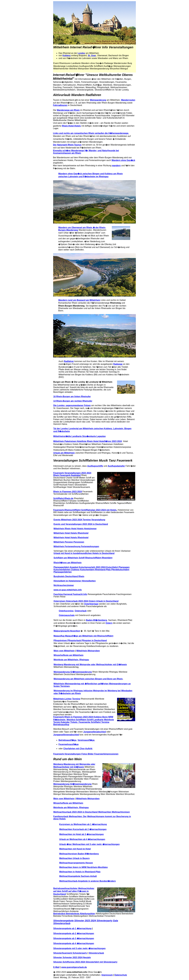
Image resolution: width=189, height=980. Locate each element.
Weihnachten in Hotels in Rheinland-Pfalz (80, 872)
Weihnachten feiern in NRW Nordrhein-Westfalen (83, 867)
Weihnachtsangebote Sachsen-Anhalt (78, 876)
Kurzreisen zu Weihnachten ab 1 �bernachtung (83, 824)
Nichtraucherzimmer (64, 585)
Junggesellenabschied (95, 732)
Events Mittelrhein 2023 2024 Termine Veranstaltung (79, 520)
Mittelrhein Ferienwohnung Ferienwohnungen (76, 546)
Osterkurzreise (66, 611)
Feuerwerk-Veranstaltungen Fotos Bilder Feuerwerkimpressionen (86, 754)
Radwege (118, 364)
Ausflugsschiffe (95, 466)
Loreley (81, 53)
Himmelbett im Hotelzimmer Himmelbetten (75, 581)
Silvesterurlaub (96, 953)
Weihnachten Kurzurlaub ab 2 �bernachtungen (83, 829)
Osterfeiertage (91, 604)
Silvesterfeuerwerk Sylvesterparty (70, 953)
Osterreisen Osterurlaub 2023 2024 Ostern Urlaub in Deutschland (86, 601)
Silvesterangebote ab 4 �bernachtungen (74, 943)
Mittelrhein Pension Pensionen (69, 542)
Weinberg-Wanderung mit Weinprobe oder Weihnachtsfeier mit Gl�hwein (90, 665)
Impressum (107, 975)
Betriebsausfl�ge (67, 740)
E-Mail (56, 967)
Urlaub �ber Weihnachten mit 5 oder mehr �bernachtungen (89, 844)
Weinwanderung (98, 100)
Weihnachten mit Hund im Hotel (75, 849)
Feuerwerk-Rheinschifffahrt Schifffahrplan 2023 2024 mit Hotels (85, 510)
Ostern (109, 623)
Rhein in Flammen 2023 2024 (68, 492)
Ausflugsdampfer (116, 466)
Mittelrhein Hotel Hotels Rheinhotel (71, 533)
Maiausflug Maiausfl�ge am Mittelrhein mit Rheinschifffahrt (83, 636)
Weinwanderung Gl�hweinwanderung (73, 672)
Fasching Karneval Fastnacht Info (70, 594)
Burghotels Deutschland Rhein (69, 576)
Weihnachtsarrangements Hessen (76, 863)
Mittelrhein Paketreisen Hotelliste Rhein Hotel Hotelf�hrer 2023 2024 (88, 441)
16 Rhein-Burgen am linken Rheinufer (72, 397)
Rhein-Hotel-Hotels (71, 126)
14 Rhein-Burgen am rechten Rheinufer (73, 401)
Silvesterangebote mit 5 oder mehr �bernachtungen (79, 948)
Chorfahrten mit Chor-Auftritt (78, 749)
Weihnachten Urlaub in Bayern (74, 858)
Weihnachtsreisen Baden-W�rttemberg (79, 854)
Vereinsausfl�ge (86, 740)
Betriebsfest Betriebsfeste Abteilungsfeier (74, 914)
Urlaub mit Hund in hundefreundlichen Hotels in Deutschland (84, 553)
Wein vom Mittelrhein (64, 651)
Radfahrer (69, 361)
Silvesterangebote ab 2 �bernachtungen (74, 933)
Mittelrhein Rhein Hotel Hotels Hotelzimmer (75, 529)
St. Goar (92, 55)
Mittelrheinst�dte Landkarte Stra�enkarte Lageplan (79, 436)
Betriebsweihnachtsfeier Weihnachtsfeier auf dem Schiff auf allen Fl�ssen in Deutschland (74, 891)
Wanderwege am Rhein (68, 110)
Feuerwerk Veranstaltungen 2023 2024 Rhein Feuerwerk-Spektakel (72, 474)
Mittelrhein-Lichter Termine (67, 699)
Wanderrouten (128, 100)
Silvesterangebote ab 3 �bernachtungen (74, 938)
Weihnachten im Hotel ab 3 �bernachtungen (81, 834)
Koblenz (67, 55)
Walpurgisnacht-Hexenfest (67, 631)
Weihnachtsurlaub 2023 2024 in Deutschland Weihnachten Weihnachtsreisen (91, 812)
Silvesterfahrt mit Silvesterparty (102, 962)
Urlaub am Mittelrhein (64, 453)
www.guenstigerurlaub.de (74, 967)
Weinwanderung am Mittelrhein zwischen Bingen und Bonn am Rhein (88, 679)
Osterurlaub (81, 611)
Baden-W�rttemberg (96, 620)
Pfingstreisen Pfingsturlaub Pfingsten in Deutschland (80, 640)
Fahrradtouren (60, 105)
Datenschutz (121, 975)
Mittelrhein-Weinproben (88, 651)
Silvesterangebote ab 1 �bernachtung (72, 928)
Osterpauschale (67, 615)
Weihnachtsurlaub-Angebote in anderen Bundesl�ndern (87, 881)
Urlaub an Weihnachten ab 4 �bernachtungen (82, 839)
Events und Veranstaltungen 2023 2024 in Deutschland (81, 524)
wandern (116, 166)
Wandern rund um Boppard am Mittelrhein (79, 300)
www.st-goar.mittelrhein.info (68, 590)
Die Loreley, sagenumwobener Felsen (72, 405)
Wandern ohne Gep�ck (123, 160)
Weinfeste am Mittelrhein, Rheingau (71, 660)
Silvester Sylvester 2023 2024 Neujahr (72, 957)
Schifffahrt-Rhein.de (63, 498)
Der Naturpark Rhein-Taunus (67, 145)
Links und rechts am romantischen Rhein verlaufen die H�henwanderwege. (91, 133)
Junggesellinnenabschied (66, 735)
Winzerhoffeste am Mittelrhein (68, 655)
